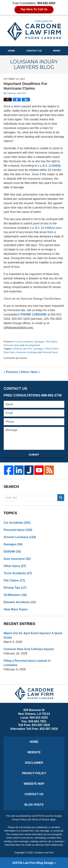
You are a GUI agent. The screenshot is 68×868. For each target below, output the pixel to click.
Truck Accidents (18, 573)
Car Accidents (17, 523)
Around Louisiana (24, 342)
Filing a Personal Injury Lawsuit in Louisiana (27, 663)
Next (36, 372)
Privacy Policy (34, 773)
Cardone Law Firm (22, 349)
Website (34, 752)
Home (11, 51)
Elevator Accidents (20, 602)
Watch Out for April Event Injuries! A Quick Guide (33, 635)
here (58, 299)
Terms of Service (41, 819)
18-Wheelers (15, 595)
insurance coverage (26, 352)
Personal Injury (12, 345)
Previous (11, 372)
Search (61, 498)
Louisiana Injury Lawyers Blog (34, 31)
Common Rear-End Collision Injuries (29, 649)
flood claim (9, 352)
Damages (39, 342)
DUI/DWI (12, 552)
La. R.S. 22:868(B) (49, 166)
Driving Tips (15, 588)
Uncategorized (32, 345)
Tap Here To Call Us (34, 9)
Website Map (34, 784)
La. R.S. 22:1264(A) (42, 228)
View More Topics (16, 609)
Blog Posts (34, 805)
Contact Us (34, 51)
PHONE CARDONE (34, 314)
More (57, 51)
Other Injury (15, 566)
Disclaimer (34, 763)
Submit (34, 455)
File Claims (51, 342)
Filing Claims (51, 349)
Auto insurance (17, 559)
